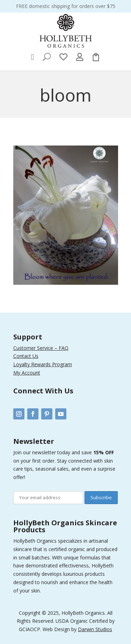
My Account (27, 373)
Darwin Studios (95, 629)
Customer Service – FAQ (41, 348)
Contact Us (26, 356)
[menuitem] (33, 57)
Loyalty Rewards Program (43, 364)
